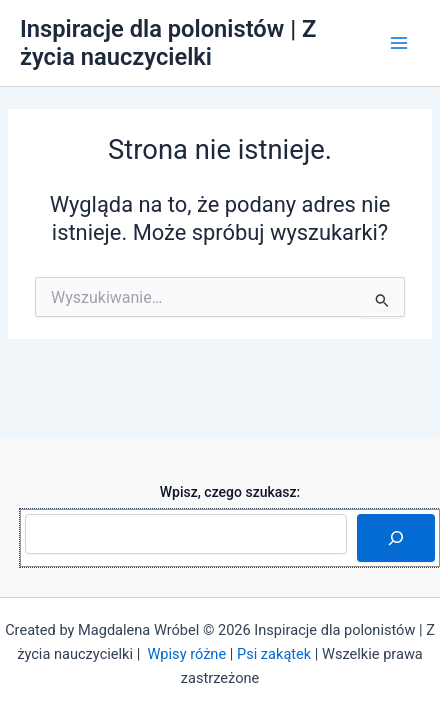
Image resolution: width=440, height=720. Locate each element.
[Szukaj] (396, 538)
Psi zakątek (274, 654)
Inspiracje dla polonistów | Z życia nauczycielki (168, 43)
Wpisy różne (186, 654)
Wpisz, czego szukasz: (230, 492)
